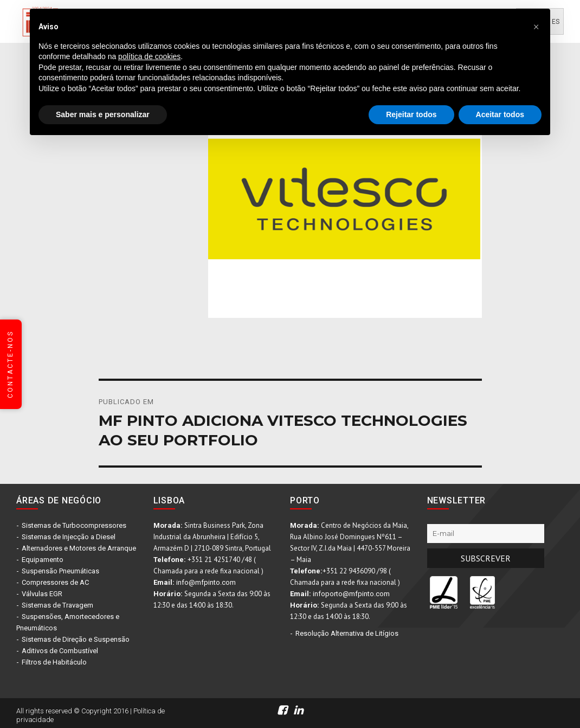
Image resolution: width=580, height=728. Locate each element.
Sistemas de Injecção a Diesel (69, 537)
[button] (536, 26)
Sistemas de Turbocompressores (74, 525)
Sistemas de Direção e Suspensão (76, 639)
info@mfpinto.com (206, 582)
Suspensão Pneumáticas (60, 571)
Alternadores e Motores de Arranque (79, 548)
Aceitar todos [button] (500, 114)
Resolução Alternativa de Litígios (347, 633)
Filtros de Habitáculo (54, 662)
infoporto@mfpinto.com (351, 594)
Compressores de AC (55, 582)
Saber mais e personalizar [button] (103, 114)
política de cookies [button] (149, 56)
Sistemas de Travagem (57, 605)
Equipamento (43, 560)
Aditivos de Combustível (60, 651)
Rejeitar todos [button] (411, 114)
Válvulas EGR (42, 594)
